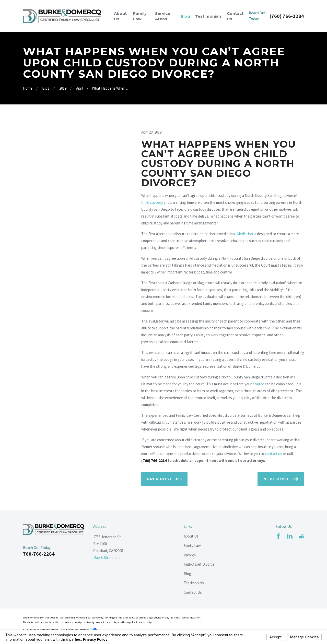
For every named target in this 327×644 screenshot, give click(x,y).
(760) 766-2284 (287, 16)
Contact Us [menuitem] (235, 16)
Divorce (190, 555)
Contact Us (193, 592)
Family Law (192, 546)
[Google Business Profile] (301, 536)
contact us (273, 454)
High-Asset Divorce (199, 564)
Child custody (152, 202)
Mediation (245, 234)
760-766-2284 (39, 554)
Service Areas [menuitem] (163, 16)
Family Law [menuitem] (140, 16)
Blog (187, 574)
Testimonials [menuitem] (208, 16)
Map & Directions (107, 558)
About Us (191, 536)
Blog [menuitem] (185, 16)
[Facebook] (278, 536)
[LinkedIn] (290, 536)
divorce (258, 384)
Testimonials (194, 583)
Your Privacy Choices (79, 630)
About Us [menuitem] (120, 16)
